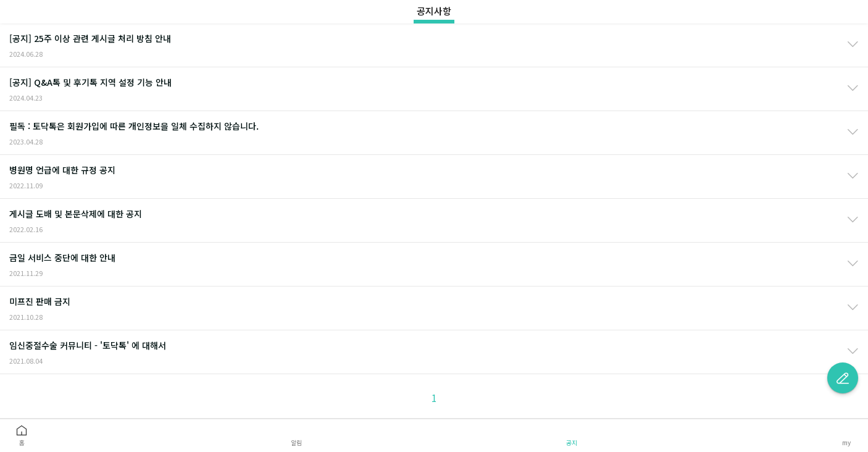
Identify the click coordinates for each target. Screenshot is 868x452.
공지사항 (434, 11)
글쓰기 (843, 378)
